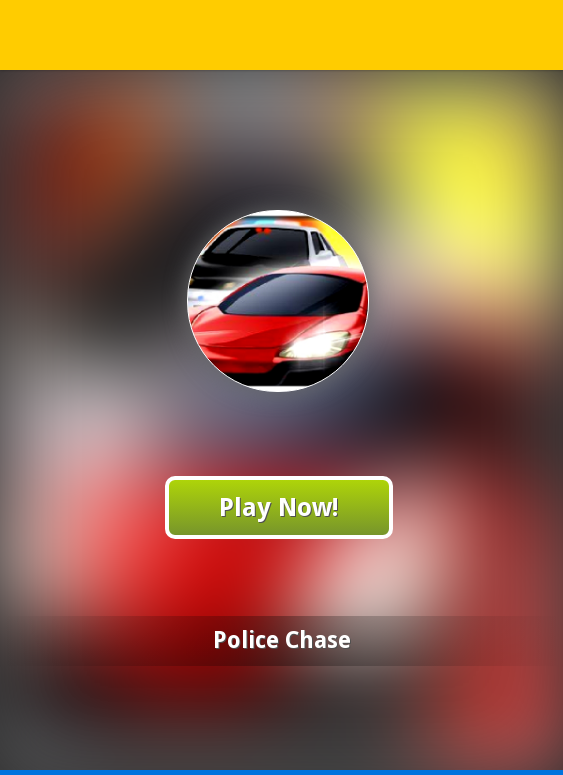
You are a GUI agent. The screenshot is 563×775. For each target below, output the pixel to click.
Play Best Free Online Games (282, 34)
